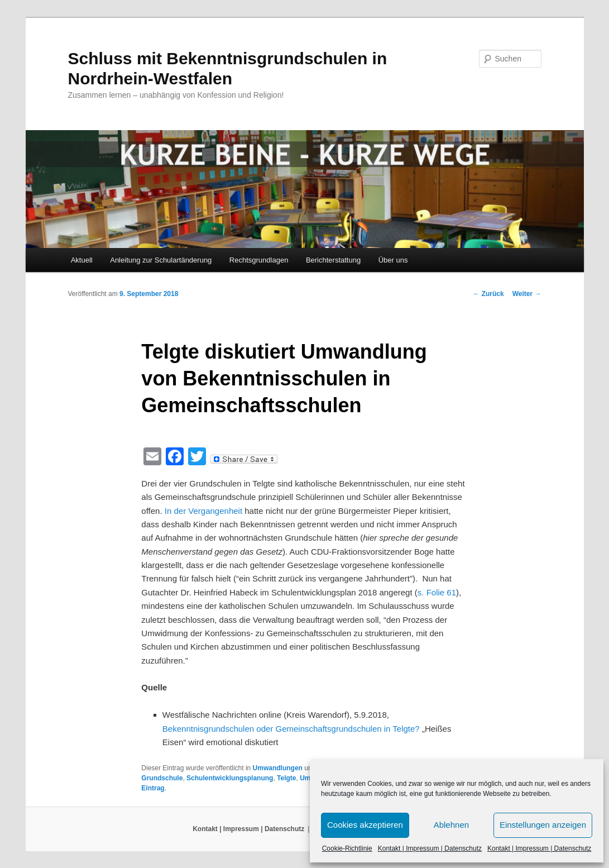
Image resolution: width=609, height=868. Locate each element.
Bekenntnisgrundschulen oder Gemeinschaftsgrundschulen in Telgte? (292, 729)
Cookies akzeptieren (365, 825)
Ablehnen (451, 825)
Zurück (488, 294)
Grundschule (162, 778)
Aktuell (82, 260)
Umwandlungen (278, 768)
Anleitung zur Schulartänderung (161, 260)
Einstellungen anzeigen (543, 825)
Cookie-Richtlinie (347, 848)
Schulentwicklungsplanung (230, 778)
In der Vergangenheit (203, 511)
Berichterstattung (333, 260)
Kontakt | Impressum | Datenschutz (430, 848)
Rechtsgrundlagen (259, 260)
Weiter (527, 294)
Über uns (393, 260)
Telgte (286, 778)
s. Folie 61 (437, 592)
